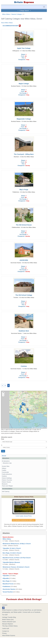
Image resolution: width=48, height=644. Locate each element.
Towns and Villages (7, 486)
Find (3, 439)
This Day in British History (10, 626)
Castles (4, 470)
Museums (5, 484)
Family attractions (7, 474)
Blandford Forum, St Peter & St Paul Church (17, 558)
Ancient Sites (6, 466)
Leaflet (33, 428)
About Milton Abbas (7, 23)
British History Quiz (8, 619)
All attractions (6, 461)
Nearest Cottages (17, 14)
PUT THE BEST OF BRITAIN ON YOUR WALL (24, 520)
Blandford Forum (8, 584)
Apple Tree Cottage (24, 48)
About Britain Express (9, 636)
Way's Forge (24, 190)
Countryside (5, 472)
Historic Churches (7, 480)
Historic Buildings (7, 478)
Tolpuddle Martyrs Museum (11, 562)
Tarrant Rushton (8, 592)
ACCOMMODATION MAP (10, 26)
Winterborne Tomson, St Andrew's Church (16, 567)
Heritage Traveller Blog (9, 617)
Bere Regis (6, 581)
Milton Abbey (7, 539)
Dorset (4, 456)
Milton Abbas (6, 14)
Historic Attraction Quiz (9, 622)
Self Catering (6, 492)
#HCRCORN (24, 260)
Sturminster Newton (9, 589)
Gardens (4, 476)
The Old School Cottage (24, 295)
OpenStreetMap (39, 428)
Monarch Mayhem (8, 624)
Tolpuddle (6, 576)
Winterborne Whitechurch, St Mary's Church (17, 544)
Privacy (4, 633)
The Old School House (24, 225)
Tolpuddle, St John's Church (12, 548)
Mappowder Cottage (24, 119)
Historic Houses (6, 482)
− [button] (3, 395)
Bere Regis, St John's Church (12, 553)
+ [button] (3, 393)
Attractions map (7, 463)
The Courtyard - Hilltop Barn (24, 154)
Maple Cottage (24, 84)
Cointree (24, 366)
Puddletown (6, 586)
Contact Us (6, 631)
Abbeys (4, 468)
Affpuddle (6, 578)
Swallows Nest (24, 331)
